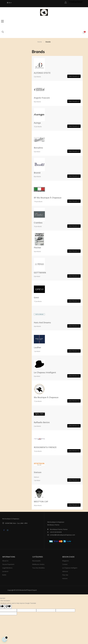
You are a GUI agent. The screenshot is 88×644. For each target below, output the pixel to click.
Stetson (38, 472)
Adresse (65, 571)
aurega (37, 123)
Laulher (37, 347)
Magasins (66, 561)
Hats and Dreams (42, 322)
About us (5, 561)
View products (74, 76)
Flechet (37, 248)
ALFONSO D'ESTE (42, 73)
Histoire (65, 578)
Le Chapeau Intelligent (45, 372)
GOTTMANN (40, 273)
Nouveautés (36, 561)
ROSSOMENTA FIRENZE (45, 447)
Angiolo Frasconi (42, 98)
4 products (37, 251)
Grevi (36, 297)
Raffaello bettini (42, 422)
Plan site (65, 575)
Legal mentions (7, 568)
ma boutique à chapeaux (46, 397)
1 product (37, 351)
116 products (38, 201)
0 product (37, 152)
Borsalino (38, 148)
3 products (37, 77)
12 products (38, 127)
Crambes (38, 223)
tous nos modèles (39, 568)
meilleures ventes (38, 564)
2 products (37, 426)
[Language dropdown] (9, 3)
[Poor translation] (8, 607)
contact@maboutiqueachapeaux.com (62, 535)
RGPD (4, 575)
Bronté (37, 173)
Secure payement (8, 564)
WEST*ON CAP (41, 502)
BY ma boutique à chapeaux (48, 198)
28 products (38, 505)
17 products (38, 301)
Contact (65, 564)
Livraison (5, 571)
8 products (37, 102)
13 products (38, 226)
